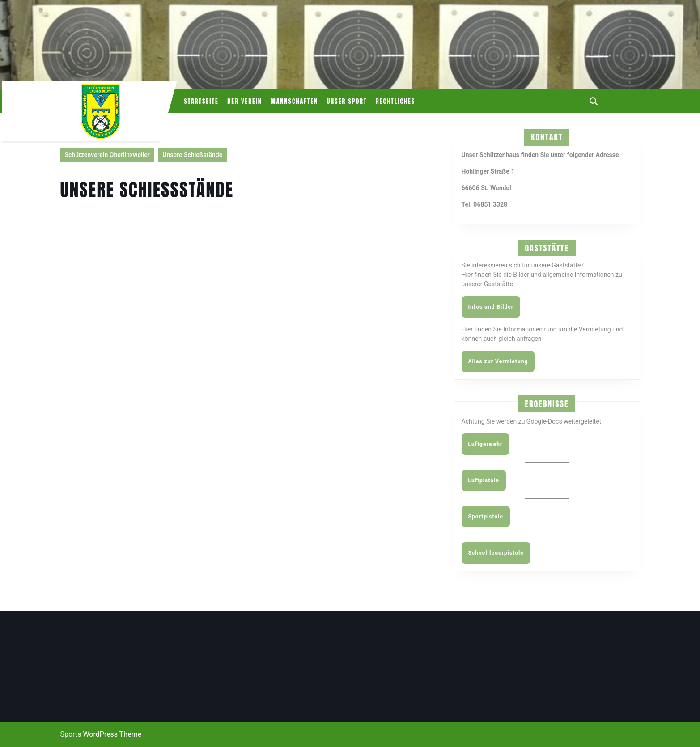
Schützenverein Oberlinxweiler (107, 155)
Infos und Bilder (491, 307)
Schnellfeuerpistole (496, 553)
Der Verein (245, 101)
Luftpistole (484, 480)
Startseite (201, 101)
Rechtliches (395, 101)
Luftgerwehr (486, 444)
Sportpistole (486, 517)
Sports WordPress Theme (101, 734)
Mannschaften (294, 101)
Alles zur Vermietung (498, 361)
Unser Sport (347, 101)
